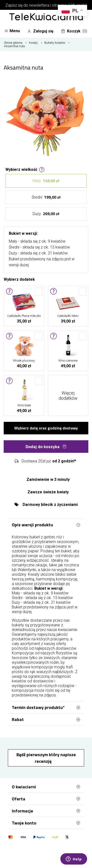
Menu (12, 31)
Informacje (46, 811)
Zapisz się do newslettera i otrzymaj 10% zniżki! (46, 5)
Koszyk (74, 31)
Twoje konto (46, 823)
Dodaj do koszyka (46, 447)
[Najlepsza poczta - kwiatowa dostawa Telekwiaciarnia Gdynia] (46, 17)
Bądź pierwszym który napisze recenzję (46, 758)
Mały (46, 181)
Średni (46, 197)
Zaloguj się (40, 31)
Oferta (46, 799)
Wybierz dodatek (19, 279)
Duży (46, 214)
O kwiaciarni (46, 787)
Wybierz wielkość (25, 169)
